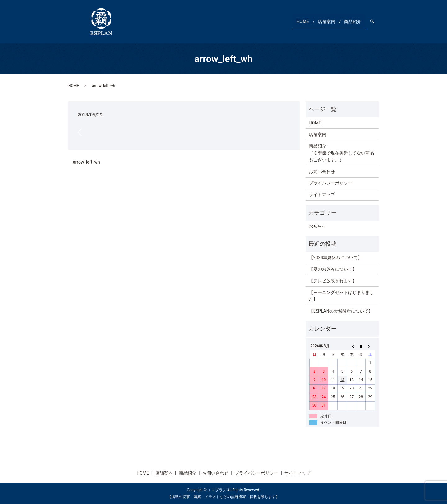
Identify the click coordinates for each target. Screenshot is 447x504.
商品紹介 (350, 21)
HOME (292, 21)
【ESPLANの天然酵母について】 (341, 311)
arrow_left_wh (86, 162)
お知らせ (318, 226)
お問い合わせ (322, 172)
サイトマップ (322, 195)
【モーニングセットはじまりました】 (341, 296)
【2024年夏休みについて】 (335, 258)
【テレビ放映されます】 (333, 281)
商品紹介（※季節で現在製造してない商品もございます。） (341, 153)
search (375, 21)
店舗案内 (320, 21)
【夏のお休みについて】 (333, 269)
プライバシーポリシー (331, 183)
